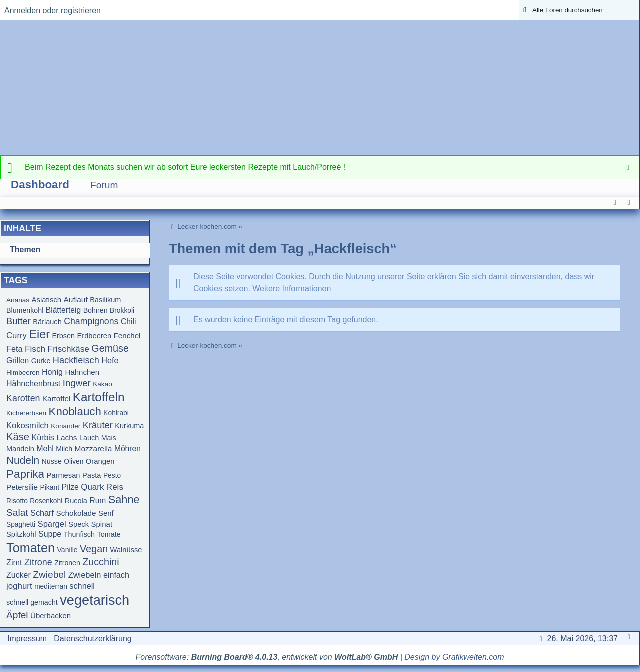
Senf (106, 513)
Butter (19, 321)
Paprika (25, 474)
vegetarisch (95, 600)
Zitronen (67, 563)
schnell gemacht (32, 602)
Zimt (14, 562)
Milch (64, 449)
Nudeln (23, 460)
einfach (116, 575)
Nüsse (52, 461)
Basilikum (105, 300)
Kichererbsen (26, 413)
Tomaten (31, 548)
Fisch (35, 349)
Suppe (50, 534)
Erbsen (63, 336)
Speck (79, 524)
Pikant (50, 487)
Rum (98, 500)
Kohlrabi (116, 413)
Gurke (41, 361)
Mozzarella (94, 448)
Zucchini (101, 562)
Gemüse (110, 348)
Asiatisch (47, 300)
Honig (52, 372)
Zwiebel (49, 574)
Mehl (45, 448)
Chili (129, 322)
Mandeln (20, 449)
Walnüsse (126, 550)
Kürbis (43, 437)
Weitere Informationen (292, 289)
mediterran (51, 586)
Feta (15, 349)
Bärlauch (47, 322)
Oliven (74, 461)
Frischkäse (69, 349)
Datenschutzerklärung (93, 638)
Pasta (92, 475)
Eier (39, 334)
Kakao (103, 384)
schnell (82, 586)
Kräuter (98, 425)
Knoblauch (75, 411)
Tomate (109, 534)
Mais (109, 438)
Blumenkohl (25, 310)
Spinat (102, 524)
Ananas (18, 300)
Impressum (27, 638)
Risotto (17, 501)
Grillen (18, 360)
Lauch (89, 438)
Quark (92, 487)
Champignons (91, 321)
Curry (17, 336)
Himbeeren (23, 372)
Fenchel (127, 336)
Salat (17, 512)
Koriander (66, 426)
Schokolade (76, 513)
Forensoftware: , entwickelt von (267, 657)
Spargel (52, 524)
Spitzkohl (21, 534)
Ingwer (77, 383)
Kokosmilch (28, 425)
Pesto (112, 475)
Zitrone (38, 562)
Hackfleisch (76, 360)
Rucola (76, 501)
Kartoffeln (99, 397)
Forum (104, 185)
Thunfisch (79, 534)
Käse (18, 437)
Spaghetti (21, 524)
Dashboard (40, 185)
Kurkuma (129, 426)
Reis (115, 487)
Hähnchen (82, 372)
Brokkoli (122, 311)
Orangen (100, 461)
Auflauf (75, 300)
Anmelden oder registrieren (53, 11)
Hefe (110, 360)
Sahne (124, 499)
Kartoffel (56, 398)
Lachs (67, 437)
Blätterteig (63, 310)
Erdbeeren (94, 336)
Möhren (128, 448)
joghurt (19, 586)
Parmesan (64, 475)
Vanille (67, 550)
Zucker (19, 575)
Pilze (70, 487)
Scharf (42, 513)
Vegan (94, 549)
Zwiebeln (85, 575)
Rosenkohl (46, 501)
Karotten (23, 398)
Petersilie (22, 487)
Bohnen (96, 310)
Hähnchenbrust (33, 383)
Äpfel (17, 615)
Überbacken (51, 615)
